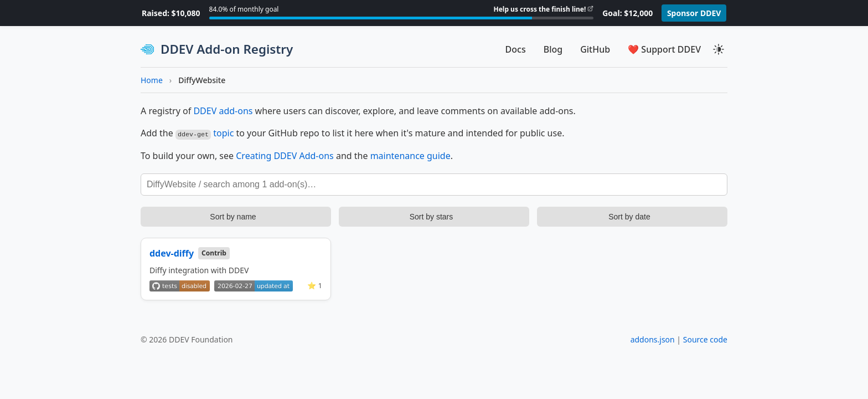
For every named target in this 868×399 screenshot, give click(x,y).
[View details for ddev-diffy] (236, 268)
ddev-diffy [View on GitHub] (172, 253)
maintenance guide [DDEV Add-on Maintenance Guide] (410, 155)
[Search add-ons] (434, 184)
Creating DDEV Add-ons (285, 155)
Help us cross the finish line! (540, 9)
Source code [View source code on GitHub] (705, 339)
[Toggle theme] (719, 49)
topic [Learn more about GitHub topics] (223, 133)
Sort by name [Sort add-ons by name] (233, 216)
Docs (516, 49)
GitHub (595, 49)
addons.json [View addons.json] (653, 339)
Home (152, 80)
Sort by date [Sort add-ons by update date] (629, 216)
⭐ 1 (315, 285)
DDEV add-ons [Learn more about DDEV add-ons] (223, 111)
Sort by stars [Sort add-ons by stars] (432, 216)
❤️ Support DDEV (664, 49)
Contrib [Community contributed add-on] (214, 252)
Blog (553, 49)
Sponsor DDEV (694, 13)
